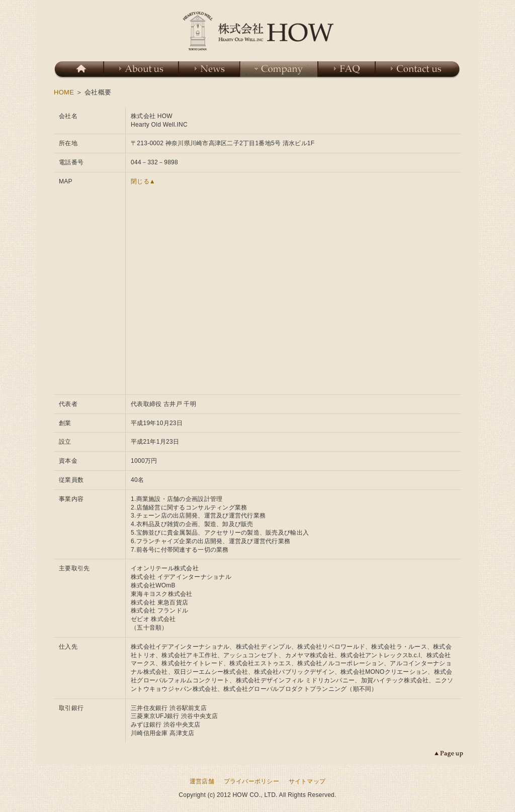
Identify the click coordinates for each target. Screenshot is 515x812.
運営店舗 (202, 781)
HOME (64, 92)
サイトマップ (307, 781)
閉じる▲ (143, 181)
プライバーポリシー (251, 781)
